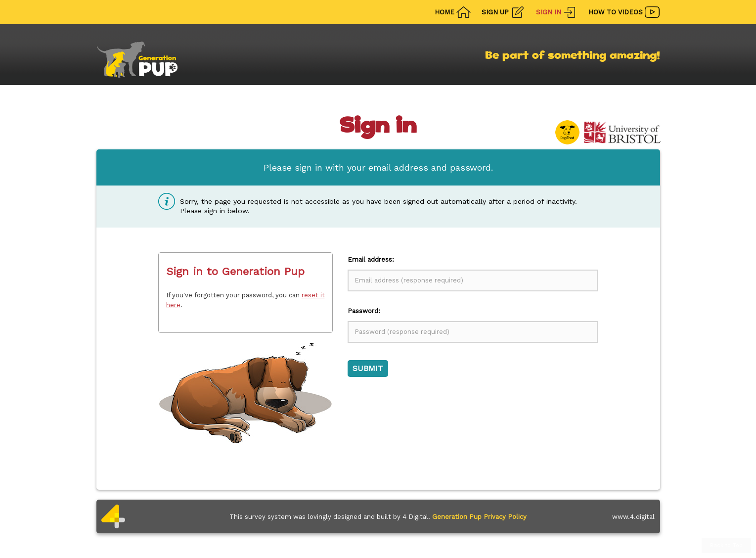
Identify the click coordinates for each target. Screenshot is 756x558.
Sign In (549, 12)
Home (445, 12)
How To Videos (616, 12)
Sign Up (495, 12)
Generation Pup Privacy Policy (479, 517)
